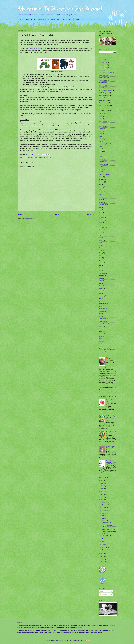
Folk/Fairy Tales (103, 205)
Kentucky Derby (103, 227)
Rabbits (101, 278)
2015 (102, 562)
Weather (101, 331)
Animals (101, 116)
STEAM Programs (104, 93)
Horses (100, 222)
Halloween (102, 217)
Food (100, 207)
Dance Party (102, 179)
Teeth (100, 316)
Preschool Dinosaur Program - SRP (107, 522)
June (104, 519)
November (105, 505)
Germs (100, 215)
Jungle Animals (103, 225)
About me (101, 60)
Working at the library (104, 106)
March (104, 544)
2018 (102, 553)
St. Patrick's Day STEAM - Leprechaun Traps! (111, 417)
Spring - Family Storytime (110, 401)
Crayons (101, 177)
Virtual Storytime (103, 103)
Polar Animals (102, 273)
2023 (102, 489)
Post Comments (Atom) (31, 218)
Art (100, 124)
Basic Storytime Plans (53, 19)
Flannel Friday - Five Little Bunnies (111, 447)
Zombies (101, 341)
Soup (100, 298)
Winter (100, 334)
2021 (102, 494)
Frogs (100, 210)
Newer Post (22, 214)
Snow (100, 293)
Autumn (101, 129)
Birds (100, 141)
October (104, 508)
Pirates (100, 268)
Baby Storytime (103, 62)
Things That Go (103, 324)
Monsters (101, 243)
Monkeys (101, 240)
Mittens (101, 238)
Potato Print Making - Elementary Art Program (109, 526)
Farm (100, 197)
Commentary (102, 70)
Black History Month (104, 144)
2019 (102, 500)
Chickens (101, 159)
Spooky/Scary (102, 303)
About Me (41, 19)
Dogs (100, 184)
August (104, 513)
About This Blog (31, 19)
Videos (77, 19)
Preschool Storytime (46, 157)
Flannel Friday (103, 78)
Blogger (88, 640)
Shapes (101, 286)
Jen (109, 358)
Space (100, 301)
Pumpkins (101, 276)
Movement (102, 248)
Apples (101, 119)
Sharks (100, 288)
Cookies (101, 169)
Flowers (101, 202)
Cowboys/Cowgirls (104, 174)
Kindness (101, 230)
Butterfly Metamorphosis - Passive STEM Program (109, 530)
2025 (102, 483)
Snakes (101, 291)
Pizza (100, 271)
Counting (101, 172)
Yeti (100, 339)
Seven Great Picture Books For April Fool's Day (111, 462)
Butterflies (101, 152)
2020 (102, 497)
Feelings (101, 200)
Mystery (101, 253)
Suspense (101, 314)
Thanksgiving (102, 319)
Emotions (101, 192)
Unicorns (101, 326)
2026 (102, 480)
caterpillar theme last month (36, 49)
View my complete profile (105, 392)
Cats (100, 157)
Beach (100, 134)
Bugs (100, 149)
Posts (102, 591)
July (103, 516)
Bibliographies (103, 65)
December (105, 502)
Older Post (91, 214)
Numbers (101, 255)
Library (101, 233)
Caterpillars (102, 154)
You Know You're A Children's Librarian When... (105, 34)
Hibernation (102, 220)
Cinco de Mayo (103, 164)
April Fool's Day (103, 121)
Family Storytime (103, 75)
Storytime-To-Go (103, 98)
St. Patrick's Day (103, 308)
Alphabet (101, 114)
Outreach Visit (36, 157)
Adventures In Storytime (104, 352)
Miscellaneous (102, 80)
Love (100, 235)
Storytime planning (104, 95)
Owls (100, 260)
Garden (101, 212)
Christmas (101, 162)
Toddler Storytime (103, 100)
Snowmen (101, 296)
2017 (102, 556)
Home (21, 19)
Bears (100, 136)
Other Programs (103, 83)
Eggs (100, 190)
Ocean (100, 258)
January (104, 550)
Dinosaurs (101, 182)
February (105, 547)
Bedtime (101, 139)
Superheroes (102, 311)
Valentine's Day (103, 329)
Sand (100, 283)
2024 (102, 486)
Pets (100, 265)
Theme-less (102, 321)
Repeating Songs (67, 19)
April (104, 542)
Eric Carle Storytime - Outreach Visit (108, 535)
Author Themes (28, 157)
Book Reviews (103, 68)
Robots (101, 281)
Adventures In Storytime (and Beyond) (60, 9)
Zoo (100, 344)
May (104, 539)
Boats (100, 146)
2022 (102, 491)
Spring (100, 306)
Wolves (101, 336)
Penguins (101, 263)
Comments (103, 595)
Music (100, 250)
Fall (100, 195)
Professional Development (106, 90)
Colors (100, 167)
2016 (102, 559)
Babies (100, 131)
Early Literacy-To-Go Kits (106, 73)
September (105, 510)
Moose (100, 245)
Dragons (101, 187)
